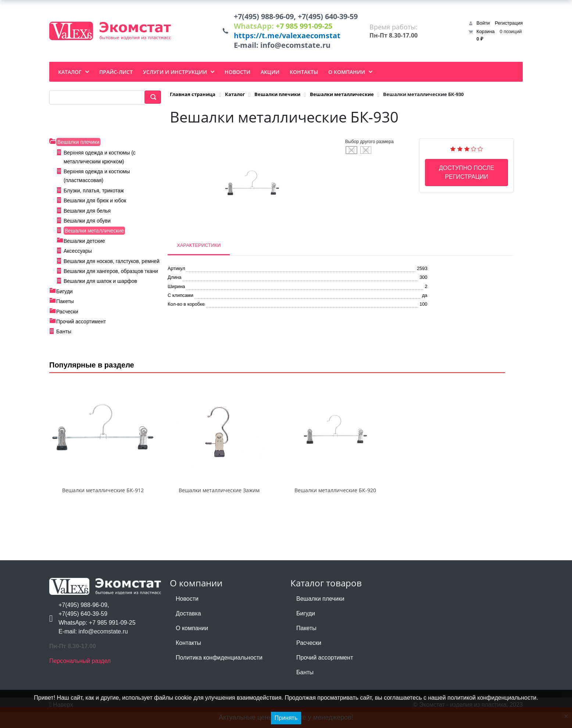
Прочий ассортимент (81, 324)
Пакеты (65, 304)
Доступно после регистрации (466, 175)
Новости (187, 615)
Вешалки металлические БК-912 (103, 506)
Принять (286, 718)
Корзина (486, 33)
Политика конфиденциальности (219, 673)
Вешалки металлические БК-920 (335, 506)
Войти (483, 24)
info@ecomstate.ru (293, 48)
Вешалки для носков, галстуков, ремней (112, 264)
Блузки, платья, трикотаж (94, 193)
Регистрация (509, 24)
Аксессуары (78, 254)
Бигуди (65, 294)
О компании (192, 644)
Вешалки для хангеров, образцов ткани (111, 274)
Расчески (67, 315)
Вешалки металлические (94, 234)
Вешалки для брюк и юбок (95, 203)
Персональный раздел (80, 677)
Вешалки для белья (87, 214)
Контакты (188, 659)
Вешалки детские (84, 244)
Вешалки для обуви (87, 224)
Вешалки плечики (78, 145)
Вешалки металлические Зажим (219, 506)
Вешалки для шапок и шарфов (100, 284)
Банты (64, 335)
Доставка (188, 629)
